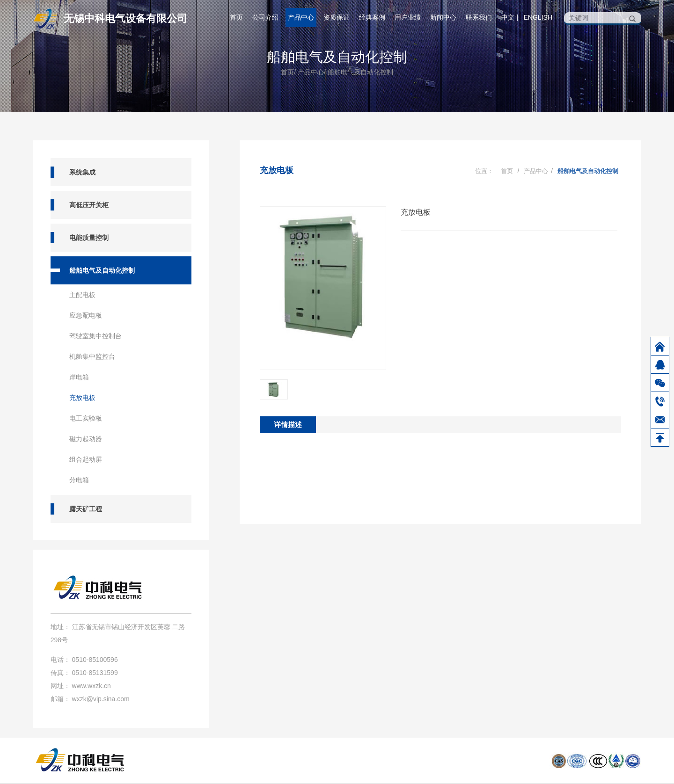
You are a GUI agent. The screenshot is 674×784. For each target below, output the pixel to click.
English (538, 17)
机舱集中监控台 (92, 356)
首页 (236, 17)
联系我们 (479, 17)
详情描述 (288, 425)
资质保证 (337, 17)
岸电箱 (79, 377)
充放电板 (82, 398)
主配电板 (82, 295)
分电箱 (79, 480)
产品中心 (301, 17)
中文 (508, 17)
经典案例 (372, 17)
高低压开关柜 (89, 205)
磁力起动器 (86, 439)
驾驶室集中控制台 (95, 336)
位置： (484, 171)
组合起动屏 (86, 459)
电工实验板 (86, 418)
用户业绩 (408, 17)
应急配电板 (86, 315)
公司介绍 (265, 17)
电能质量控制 (89, 238)
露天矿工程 (86, 509)
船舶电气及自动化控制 (337, 57)
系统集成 (82, 172)
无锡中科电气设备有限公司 (125, 18)
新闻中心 (443, 17)
